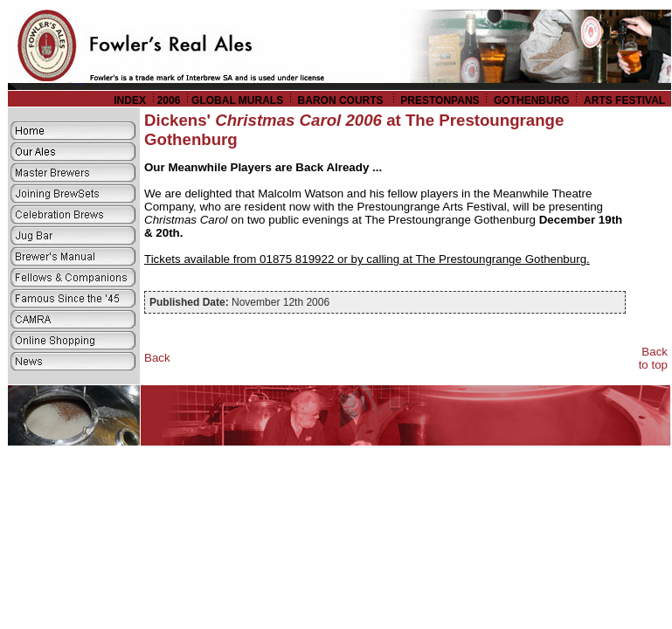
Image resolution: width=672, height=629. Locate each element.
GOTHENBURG (532, 100)
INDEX (130, 100)
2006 (169, 100)
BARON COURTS (342, 100)
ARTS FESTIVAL (626, 100)
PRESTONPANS (440, 100)
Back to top (653, 358)
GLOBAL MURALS (237, 100)
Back (157, 358)
